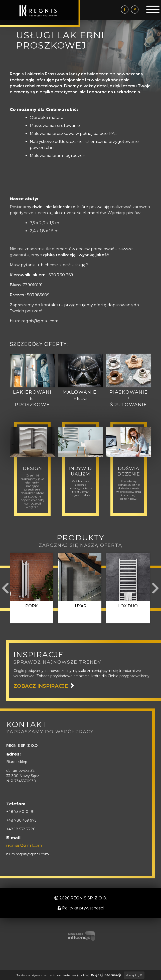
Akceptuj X (134, 975)
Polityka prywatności (81, 908)
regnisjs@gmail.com (24, 845)
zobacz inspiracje (41, 686)
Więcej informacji (106, 975)
